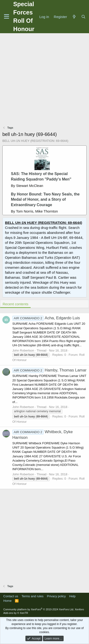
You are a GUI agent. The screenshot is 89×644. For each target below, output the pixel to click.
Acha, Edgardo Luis (46, 318)
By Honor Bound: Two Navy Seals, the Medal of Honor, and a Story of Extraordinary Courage (45, 199)
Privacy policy (56, 596)
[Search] (83, 17)
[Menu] (7, 17)
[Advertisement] (44, 80)
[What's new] (74, 17)
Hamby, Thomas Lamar (49, 370)
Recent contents (15, 304)
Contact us (11, 596)
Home (7, 601)
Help (73, 596)
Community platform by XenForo (39, 609)
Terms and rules (33, 596)
